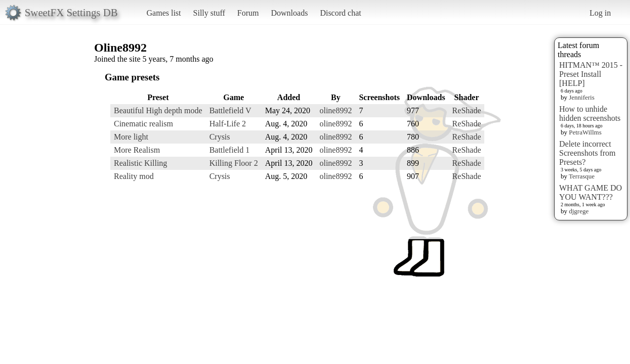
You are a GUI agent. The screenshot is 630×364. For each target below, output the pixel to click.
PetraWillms (585, 132)
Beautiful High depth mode (158, 110)
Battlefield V (230, 110)
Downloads (289, 13)
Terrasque (582, 176)
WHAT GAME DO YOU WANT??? (591, 192)
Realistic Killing (140, 163)
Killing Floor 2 (234, 163)
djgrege (579, 211)
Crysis (220, 137)
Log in (600, 13)
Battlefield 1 (230, 150)
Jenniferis (582, 97)
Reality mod (134, 176)
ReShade (467, 110)
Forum (248, 13)
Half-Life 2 (228, 124)
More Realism (137, 150)
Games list (164, 13)
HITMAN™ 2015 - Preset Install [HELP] (591, 74)
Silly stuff (209, 13)
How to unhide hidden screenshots (590, 113)
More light (131, 137)
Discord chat (340, 13)
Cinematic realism (143, 124)
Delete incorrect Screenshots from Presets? (587, 153)
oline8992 (335, 110)
